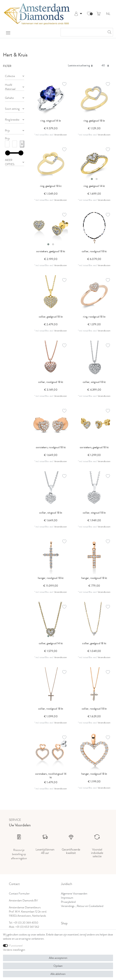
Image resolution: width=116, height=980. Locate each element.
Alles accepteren (58, 958)
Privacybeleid (68, 902)
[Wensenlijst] (89, 14)
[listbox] (94, 163)
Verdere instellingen (14, 950)
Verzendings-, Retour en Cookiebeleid (82, 906)
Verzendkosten (60, 135)
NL (108, 14)
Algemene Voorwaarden (74, 893)
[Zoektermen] (83, 32)
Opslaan (58, 966)
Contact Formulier (19, 893)
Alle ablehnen (58, 974)
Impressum (67, 898)
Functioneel (16, 946)
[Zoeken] (109, 32)
